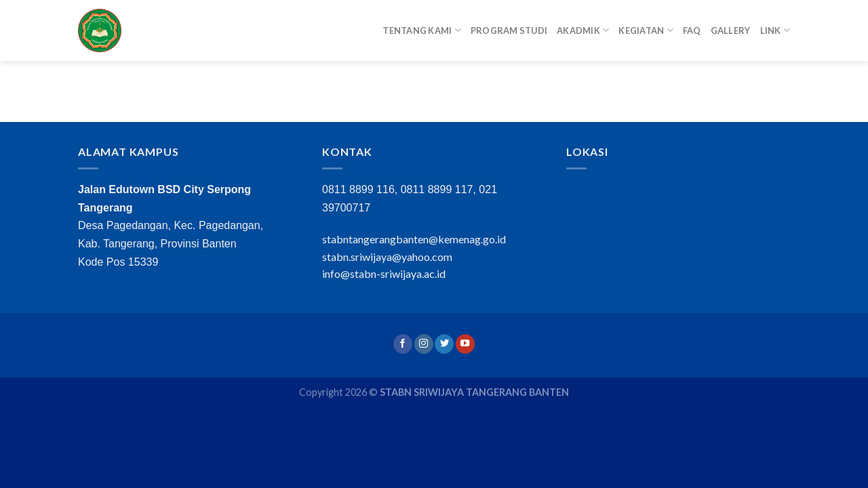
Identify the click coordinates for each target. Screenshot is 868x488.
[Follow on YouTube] (465, 344)
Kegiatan (646, 30)
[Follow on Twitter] (444, 344)
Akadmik (583, 30)
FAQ (692, 30)
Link (775, 30)
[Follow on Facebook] (403, 344)
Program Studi (509, 30)
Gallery (731, 30)
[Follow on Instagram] (424, 344)
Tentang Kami (422, 30)
